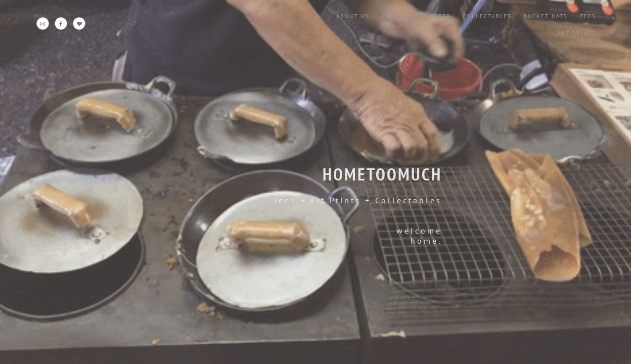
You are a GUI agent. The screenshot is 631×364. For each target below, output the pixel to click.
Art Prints (577, 33)
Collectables (487, 16)
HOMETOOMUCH (382, 174)
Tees (588, 16)
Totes (440, 16)
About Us (353, 16)
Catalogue (400, 16)
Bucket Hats (546, 16)
